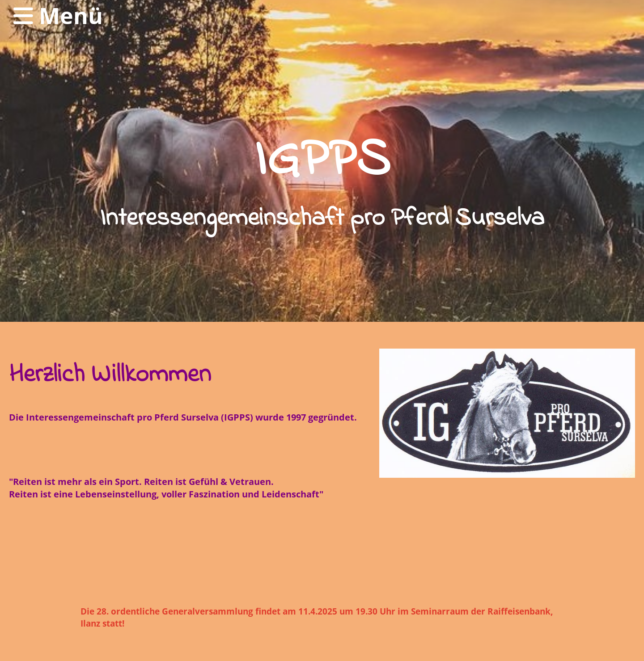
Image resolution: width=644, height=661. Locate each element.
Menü (58, 16)
